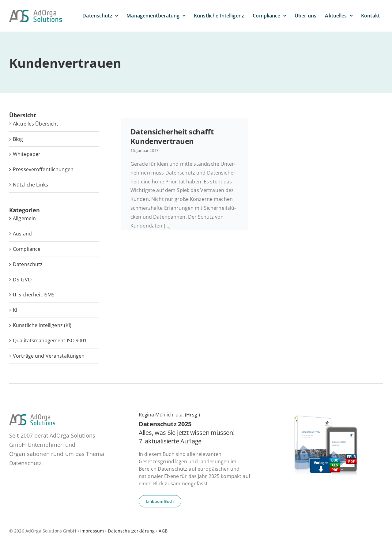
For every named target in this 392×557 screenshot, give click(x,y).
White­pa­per (27, 154)
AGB (163, 531)
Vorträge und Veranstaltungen (49, 356)
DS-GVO (22, 280)
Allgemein (24, 218)
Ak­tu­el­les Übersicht (36, 124)
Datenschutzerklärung (131, 531)
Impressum (92, 531)
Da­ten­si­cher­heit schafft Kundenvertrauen (172, 136)
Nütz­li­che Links (30, 185)
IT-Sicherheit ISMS (34, 295)
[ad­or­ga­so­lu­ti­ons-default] (36, 12)
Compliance (27, 249)
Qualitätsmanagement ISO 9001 (50, 341)
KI (15, 310)
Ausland (22, 234)
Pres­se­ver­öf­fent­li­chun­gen (43, 169)
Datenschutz (28, 264)
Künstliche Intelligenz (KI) (42, 325)
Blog (18, 139)
